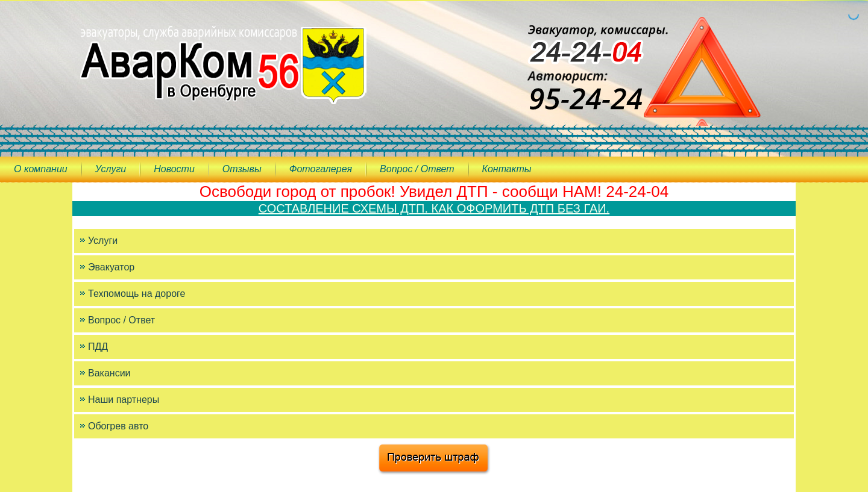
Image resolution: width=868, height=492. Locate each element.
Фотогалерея (321, 169)
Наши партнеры (124, 400)
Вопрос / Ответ (417, 169)
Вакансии (109, 373)
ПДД (98, 347)
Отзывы (242, 169)
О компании (41, 169)
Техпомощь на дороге (137, 294)
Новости (174, 169)
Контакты (507, 169)
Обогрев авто (118, 426)
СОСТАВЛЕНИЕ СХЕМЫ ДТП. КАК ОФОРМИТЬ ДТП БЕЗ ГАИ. (434, 208)
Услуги (111, 169)
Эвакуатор (111, 267)
